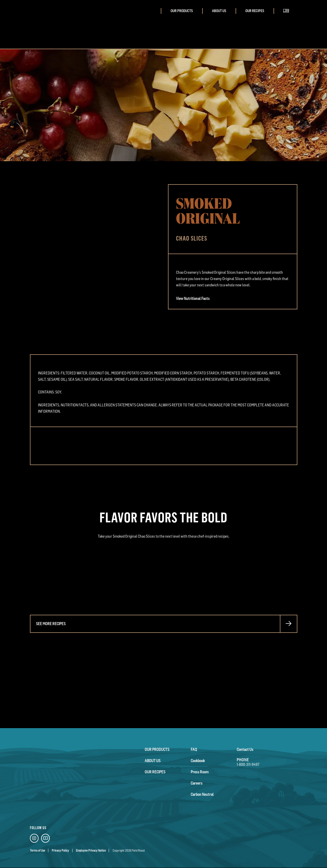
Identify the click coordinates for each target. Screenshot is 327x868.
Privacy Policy (60, 850)
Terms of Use (38, 850)
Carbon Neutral (202, 794)
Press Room (200, 772)
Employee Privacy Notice (91, 850)
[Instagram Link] (34, 839)
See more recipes (51, 624)
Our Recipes (255, 11)
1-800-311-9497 (248, 764)
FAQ (194, 749)
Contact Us (245, 749)
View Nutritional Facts (193, 298)
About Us (219, 11)
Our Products (182, 11)
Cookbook (198, 761)
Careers (197, 783)
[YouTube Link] (45, 839)
